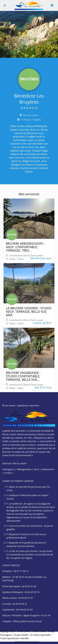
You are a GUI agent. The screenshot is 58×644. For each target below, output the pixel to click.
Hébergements (24, 469)
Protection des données (27, 642)
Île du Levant (37, 255)
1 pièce (20, 259)
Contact (8, 473)
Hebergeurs (8, 469)
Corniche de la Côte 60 (19, 255)
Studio (12, 259)
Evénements (48, 469)
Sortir (37, 469)
